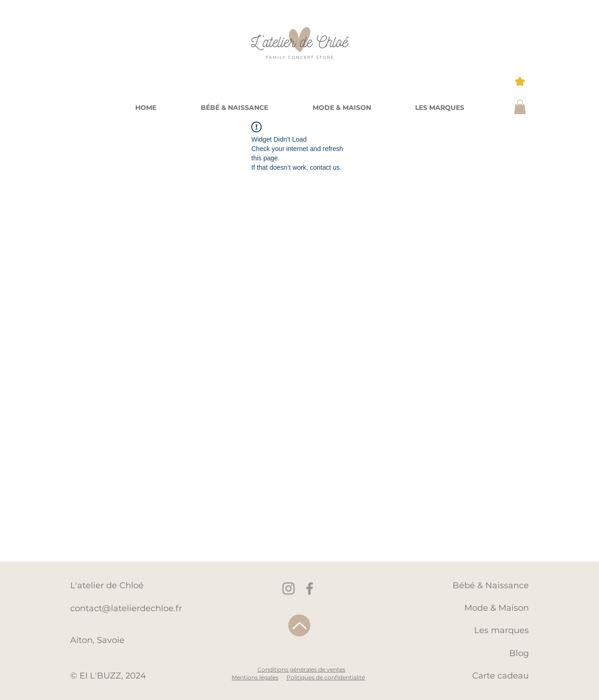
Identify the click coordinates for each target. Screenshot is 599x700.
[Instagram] (289, 588)
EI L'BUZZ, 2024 (113, 676)
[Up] (299, 625)
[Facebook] (310, 588)
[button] (440, 108)
